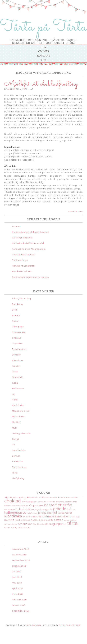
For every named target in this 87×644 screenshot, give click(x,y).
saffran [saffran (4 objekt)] (59, 520)
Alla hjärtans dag (21, 299)
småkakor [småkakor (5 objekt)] (25, 524)
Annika (11, 89)
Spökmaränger (20, 260)
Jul (14, 394)
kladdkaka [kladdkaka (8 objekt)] (13, 516)
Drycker (16, 355)
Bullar (15, 321)
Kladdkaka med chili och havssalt (31, 232)
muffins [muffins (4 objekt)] (9, 520)
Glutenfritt (18, 377)
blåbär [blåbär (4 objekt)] (45, 497)
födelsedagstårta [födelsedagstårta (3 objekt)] (35, 509)
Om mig (43, 51)
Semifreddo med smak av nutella (30, 277)
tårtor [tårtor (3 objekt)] (7, 527)
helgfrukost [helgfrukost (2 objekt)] (32, 513)
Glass (15, 372)
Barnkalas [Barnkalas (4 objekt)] (33, 497)
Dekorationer (19, 349)
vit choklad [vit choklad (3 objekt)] (24, 527)
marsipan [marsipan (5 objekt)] (64, 516)
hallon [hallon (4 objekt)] (71, 509)
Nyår (15, 428)
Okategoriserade (21, 433)
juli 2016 (17, 572)
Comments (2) (75, 211)
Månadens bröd (21, 411)
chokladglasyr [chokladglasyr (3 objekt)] (30, 502)
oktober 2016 (19, 555)
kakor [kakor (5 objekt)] (68, 513)
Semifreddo (19, 450)
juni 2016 (17, 577)
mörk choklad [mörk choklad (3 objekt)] (23, 520)
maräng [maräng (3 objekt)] (75, 517)
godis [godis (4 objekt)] (49, 509)
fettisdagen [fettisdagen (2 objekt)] (10, 509)
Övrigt (15, 439)
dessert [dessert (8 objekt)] (51, 505)
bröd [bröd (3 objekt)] (61, 498)
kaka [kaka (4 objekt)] (61, 513)
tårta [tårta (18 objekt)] (72, 523)
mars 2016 (18, 594)
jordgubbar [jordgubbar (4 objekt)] (46, 513)
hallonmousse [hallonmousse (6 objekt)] (15, 513)
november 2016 (21, 549)
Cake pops (18, 327)
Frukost (16, 366)
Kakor (15, 400)
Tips (43, 60)
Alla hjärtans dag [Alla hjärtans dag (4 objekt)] (15, 497)
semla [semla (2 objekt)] (67, 520)
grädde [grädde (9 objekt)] (60, 509)
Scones (16, 226)
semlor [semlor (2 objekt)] (73, 520)
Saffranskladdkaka (22, 238)
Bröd (15, 310)
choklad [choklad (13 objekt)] (13, 501)
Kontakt (43, 56)
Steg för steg (19, 467)
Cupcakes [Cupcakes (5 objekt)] (36, 505)
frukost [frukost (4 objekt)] (20, 509)
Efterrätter (18, 360)
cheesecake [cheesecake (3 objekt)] (71, 498)
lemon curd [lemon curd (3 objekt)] (29, 517)
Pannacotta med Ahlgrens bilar (29, 249)
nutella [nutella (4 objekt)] (36, 520)
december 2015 (21, 611)
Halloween (18, 388)
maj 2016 (17, 583)
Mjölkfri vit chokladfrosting (41, 84)
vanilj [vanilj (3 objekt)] (14, 527)
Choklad (17, 338)
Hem (44, 47)
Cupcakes (17, 344)
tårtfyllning (18, 478)
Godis (15, 383)
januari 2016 (19, 605)
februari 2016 (19, 600)
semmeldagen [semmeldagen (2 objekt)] (11, 524)
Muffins (16, 422)
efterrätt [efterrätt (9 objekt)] (65, 505)
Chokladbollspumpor (24, 255)
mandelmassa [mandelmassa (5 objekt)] (46, 516)
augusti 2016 (19, 566)
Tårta (15, 473)
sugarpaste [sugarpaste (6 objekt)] (58, 524)
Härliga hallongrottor (24, 266)
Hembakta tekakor (22, 271)
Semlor (16, 456)
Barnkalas (18, 304)
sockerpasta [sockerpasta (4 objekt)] (41, 524)
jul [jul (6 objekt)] (55, 513)
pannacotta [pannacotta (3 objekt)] (47, 520)
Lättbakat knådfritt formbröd (28, 243)
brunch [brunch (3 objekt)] (54, 498)
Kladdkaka (18, 405)
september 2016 (21, 560)
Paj (14, 445)
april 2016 (17, 588)
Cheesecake (19, 332)
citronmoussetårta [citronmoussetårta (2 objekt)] (47, 502)
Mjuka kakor (19, 417)
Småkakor (18, 462)
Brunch (16, 315)
